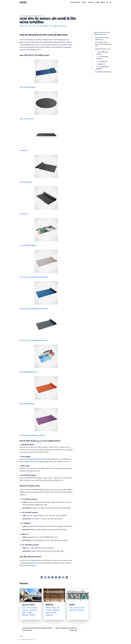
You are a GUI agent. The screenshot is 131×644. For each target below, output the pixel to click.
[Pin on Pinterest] (56, 577)
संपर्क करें (33, 566)
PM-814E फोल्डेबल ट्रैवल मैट (39, 74)
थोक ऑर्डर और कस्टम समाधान (103, 72)
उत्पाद (83, 2)
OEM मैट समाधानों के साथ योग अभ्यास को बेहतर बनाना (102, 34)
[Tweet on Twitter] (45, 577)
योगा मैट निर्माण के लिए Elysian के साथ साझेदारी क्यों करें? (103, 44)
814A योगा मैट (39, 201)
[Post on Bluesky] (49, 577)
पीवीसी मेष (49, 605)
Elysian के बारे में (28, 605)
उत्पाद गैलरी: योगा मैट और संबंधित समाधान (102, 39)
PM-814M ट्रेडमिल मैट (39, 169)
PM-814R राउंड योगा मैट (39, 106)
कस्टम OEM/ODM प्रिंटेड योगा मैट (34, 459)
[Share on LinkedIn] (42, 577)
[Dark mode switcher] (111, 2)
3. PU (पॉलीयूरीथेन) (102, 61)
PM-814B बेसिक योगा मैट (39, 390)
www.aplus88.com (30, 639)
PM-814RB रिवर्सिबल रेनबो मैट (39, 359)
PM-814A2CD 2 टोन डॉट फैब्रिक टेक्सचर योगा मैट (39, 327)
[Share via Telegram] (67, 577)
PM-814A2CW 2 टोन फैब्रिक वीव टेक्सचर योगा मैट (39, 296)
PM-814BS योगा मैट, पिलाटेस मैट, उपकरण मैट (39, 422)
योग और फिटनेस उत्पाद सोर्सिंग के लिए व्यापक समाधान (32, 16)
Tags (21, 636)
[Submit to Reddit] (52, 577)
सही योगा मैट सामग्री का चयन (103, 49)
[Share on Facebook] (60, 577)
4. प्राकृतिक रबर (101, 64)
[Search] (107, 2)
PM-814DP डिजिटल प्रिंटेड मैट (39, 232)
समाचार (72, 605)
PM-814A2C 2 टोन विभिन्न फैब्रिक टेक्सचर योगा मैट (39, 264)
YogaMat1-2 (39, 137)
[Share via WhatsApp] (63, 577)
